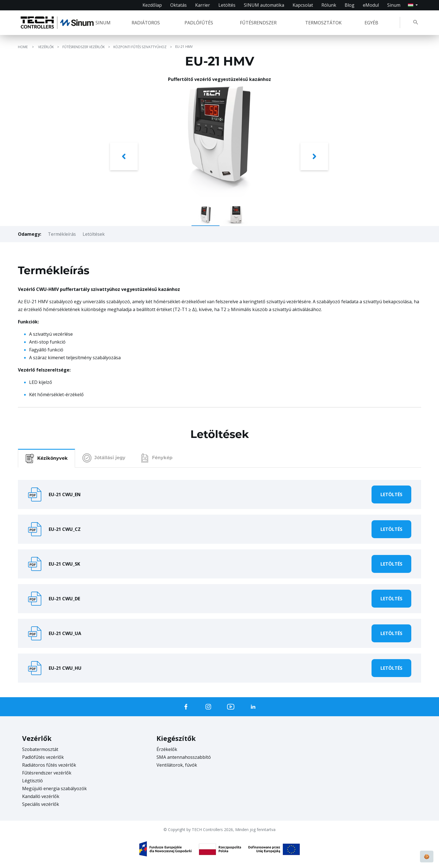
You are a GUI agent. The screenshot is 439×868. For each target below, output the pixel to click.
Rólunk (329, 5)
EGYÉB (371, 23)
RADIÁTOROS (146, 23)
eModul (371, 5)
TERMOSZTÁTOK (323, 23)
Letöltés (227, 5)
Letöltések (94, 234)
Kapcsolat (303, 5)
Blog (350, 5)
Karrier (203, 5)
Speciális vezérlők (41, 804)
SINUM (103, 23)
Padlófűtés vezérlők (43, 757)
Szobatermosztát (40, 749)
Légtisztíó (32, 781)
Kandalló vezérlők (41, 796)
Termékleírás (62, 234)
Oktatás (178, 5)
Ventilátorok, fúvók (177, 765)
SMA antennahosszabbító (184, 757)
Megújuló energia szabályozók (54, 788)
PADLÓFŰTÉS (199, 23)
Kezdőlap (152, 5)
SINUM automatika (264, 5)
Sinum (394, 5)
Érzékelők (167, 749)
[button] (124, 158)
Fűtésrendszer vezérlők (47, 773)
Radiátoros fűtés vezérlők (49, 765)
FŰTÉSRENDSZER (258, 23)
